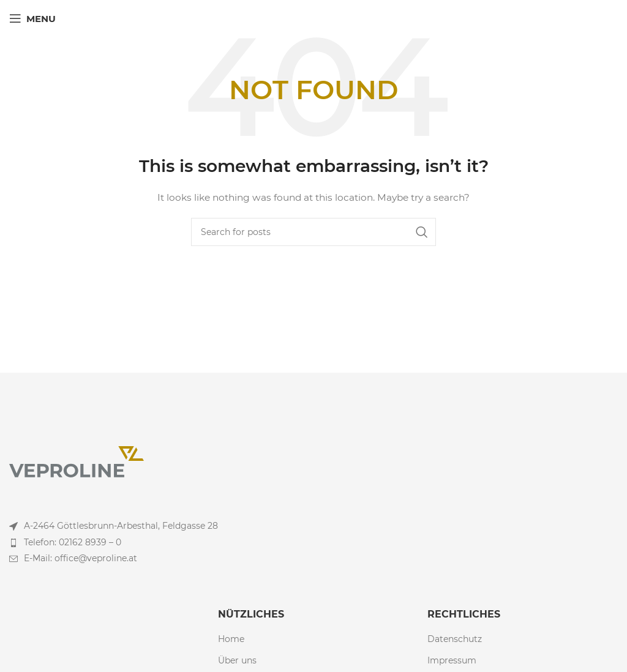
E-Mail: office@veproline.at (81, 558)
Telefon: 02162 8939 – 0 (73, 542)
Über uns (237, 660)
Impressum (452, 660)
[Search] (313, 232)
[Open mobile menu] (32, 18)
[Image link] (77, 461)
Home (231, 639)
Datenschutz (455, 639)
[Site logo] (314, 18)
